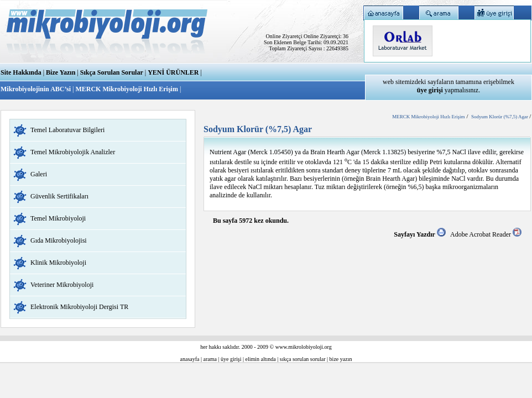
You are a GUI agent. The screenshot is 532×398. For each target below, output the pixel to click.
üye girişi (231, 359)
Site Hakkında (21, 72)
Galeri (39, 174)
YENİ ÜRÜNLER (173, 72)
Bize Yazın (61, 72)
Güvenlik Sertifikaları (59, 196)
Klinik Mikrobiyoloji (58, 263)
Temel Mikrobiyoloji (58, 218)
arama (210, 359)
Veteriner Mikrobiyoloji (62, 285)
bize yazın (341, 359)
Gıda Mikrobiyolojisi (59, 240)
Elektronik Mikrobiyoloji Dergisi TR (79, 307)
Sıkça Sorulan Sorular (112, 72)
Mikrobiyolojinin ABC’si (36, 89)
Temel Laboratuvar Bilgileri (67, 130)
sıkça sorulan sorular (303, 359)
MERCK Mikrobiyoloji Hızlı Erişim (126, 89)
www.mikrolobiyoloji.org (304, 347)
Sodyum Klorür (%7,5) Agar (500, 117)
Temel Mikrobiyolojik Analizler (73, 152)
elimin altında (261, 359)
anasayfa (190, 359)
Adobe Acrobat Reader (486, 234)
